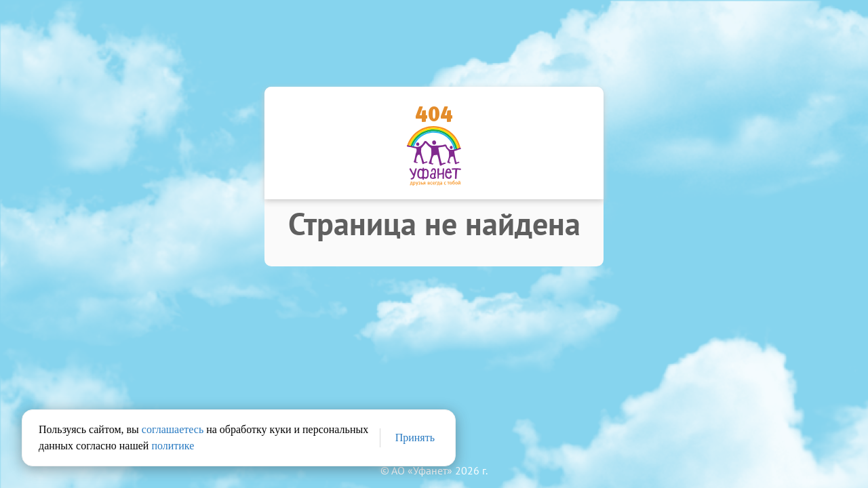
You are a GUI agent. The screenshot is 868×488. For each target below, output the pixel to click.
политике (173, 446)
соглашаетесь (173, 429)
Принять (415, 438)
